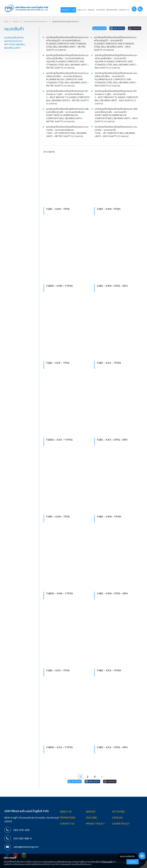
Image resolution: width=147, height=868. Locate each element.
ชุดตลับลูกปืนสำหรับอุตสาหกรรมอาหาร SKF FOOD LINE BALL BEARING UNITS (15, 43)
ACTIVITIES (100, 10)
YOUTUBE (91, 817)
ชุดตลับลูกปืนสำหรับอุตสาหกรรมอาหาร (36, 22)
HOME (6, 22)
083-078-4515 (86, 28)
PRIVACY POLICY (95, 823)
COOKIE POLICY (121, 823)
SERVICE (91, 10)
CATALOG (117, 817)
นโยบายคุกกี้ (107, 862)
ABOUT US (82, 10)
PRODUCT (68, 10)
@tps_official (109, 28)
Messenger (132, 28)
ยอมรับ (133, 862)
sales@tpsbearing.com (25, 847)
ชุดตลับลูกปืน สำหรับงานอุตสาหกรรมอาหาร (65, 22)
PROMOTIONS (112, 10)
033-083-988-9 (22, 838)
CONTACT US (124, 10)
